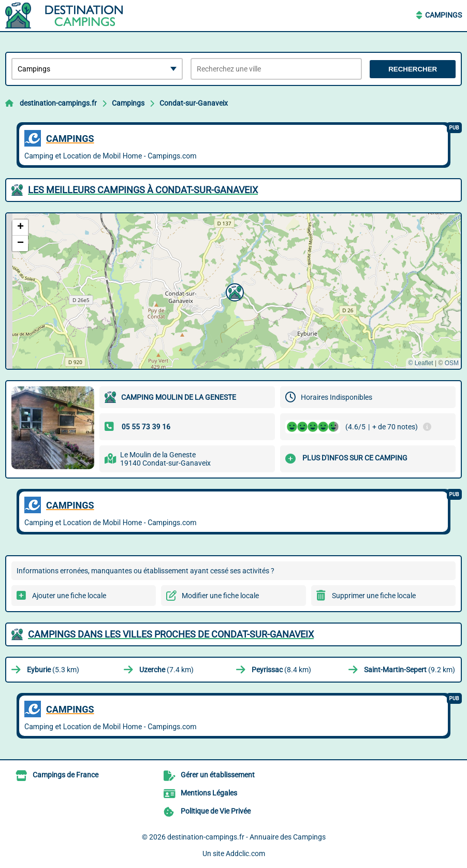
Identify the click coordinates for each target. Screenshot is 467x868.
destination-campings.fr (58, 103)
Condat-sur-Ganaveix (194, 103)
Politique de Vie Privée (216, 811)
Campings (443, 15)
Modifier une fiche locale (220, 596)
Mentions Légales (209, 793)
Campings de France (65, 775)
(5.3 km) (53, 670)
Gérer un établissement (218, 775)
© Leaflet (420, 363)
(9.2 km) (410, 670)
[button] (233, 291)
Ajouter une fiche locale (69, 596)
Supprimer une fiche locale (374, 596)
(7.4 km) (166, 670)
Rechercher (413, 69)
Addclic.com (245, 853)
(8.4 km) (281, 670)
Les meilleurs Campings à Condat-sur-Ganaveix (143, 190)
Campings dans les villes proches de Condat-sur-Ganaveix (171, 634)
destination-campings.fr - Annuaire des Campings (246, 837)
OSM (452, 363)
